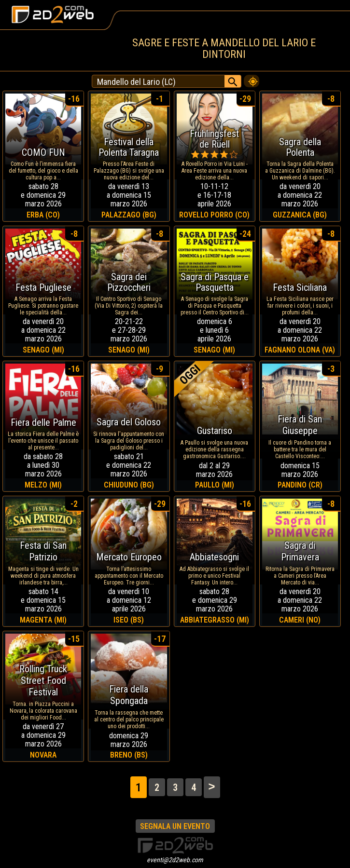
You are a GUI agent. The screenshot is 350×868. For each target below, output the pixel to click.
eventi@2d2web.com (175, 860)
